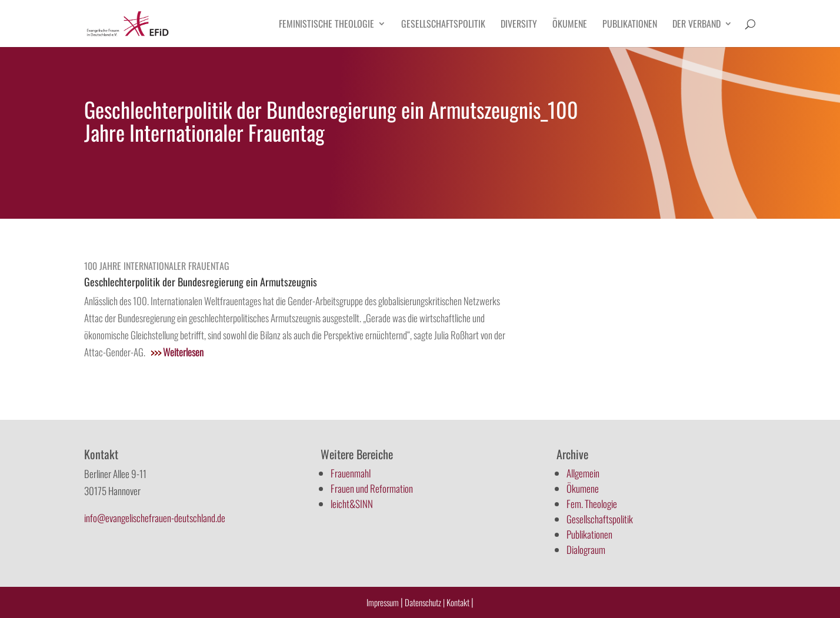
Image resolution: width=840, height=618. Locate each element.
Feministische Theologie (326, 25)
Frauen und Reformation (372, 488)
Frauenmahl (351, 473)
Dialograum (586, 549)
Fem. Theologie (592, 504)
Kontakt (459, 602)
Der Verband (696, 25)
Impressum (383, 602)
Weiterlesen (177, 352)
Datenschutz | (425, 602)
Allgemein (583, 473)
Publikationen (630, 25)
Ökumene (570, 25)
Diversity (519, 25)
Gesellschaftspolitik (443, 25)
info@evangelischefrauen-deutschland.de (155, 518)
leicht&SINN (352, 504)
